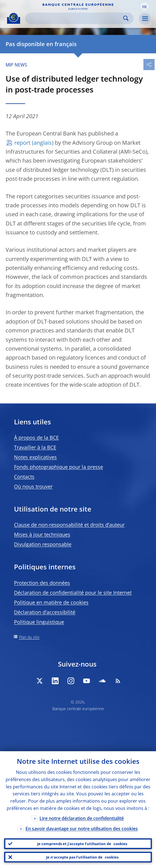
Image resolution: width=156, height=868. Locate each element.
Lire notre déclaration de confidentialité (82, 818)
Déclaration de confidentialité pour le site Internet (73, 593)
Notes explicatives (35, 457)
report (22, 143)
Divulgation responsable (43, 544)
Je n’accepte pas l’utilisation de (82, 857)
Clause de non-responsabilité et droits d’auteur (69, 525)
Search (126, 18)
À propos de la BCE (36, 437)
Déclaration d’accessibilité (45, 612)
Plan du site (29, 637)
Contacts (24, 477)
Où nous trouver (33, 486)
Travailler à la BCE (35, 447)
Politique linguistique (39, 622)
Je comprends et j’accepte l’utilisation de (82, 844)
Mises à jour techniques (42, 534)
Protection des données (42, 583)
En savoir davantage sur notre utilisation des (82, 829)
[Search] (75, 18)
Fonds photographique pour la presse (59, 467)
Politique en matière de (51, 602)
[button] (145, 6)
